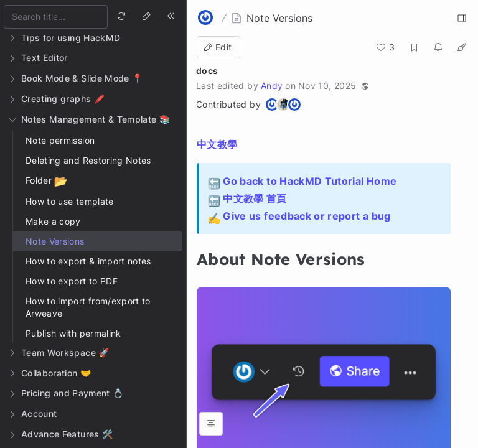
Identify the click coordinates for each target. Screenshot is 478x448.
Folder (46, 181)
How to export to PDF (72, 281)
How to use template (70, 201)
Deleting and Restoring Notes (88, 160)
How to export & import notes (88, 261)
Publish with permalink (73, 333)
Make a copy (53, 221)
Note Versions (55, 241)
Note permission (60, 140)
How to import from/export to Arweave (88, 307)
